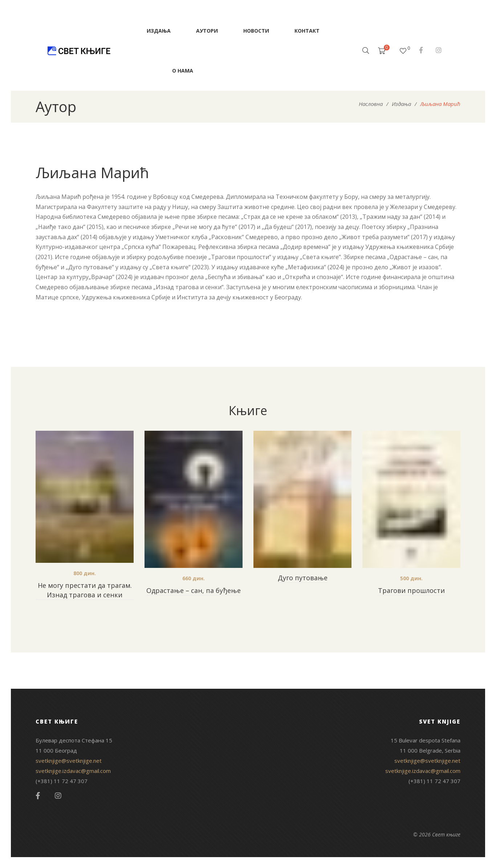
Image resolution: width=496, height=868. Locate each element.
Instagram (439, 50)
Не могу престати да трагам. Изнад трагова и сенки (85, 590)
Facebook (421, 50)
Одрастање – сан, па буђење (194, 590)
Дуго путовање (303, 578)
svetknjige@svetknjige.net (69, 761)
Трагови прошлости (411, 590)
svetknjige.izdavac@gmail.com (73, 771)
